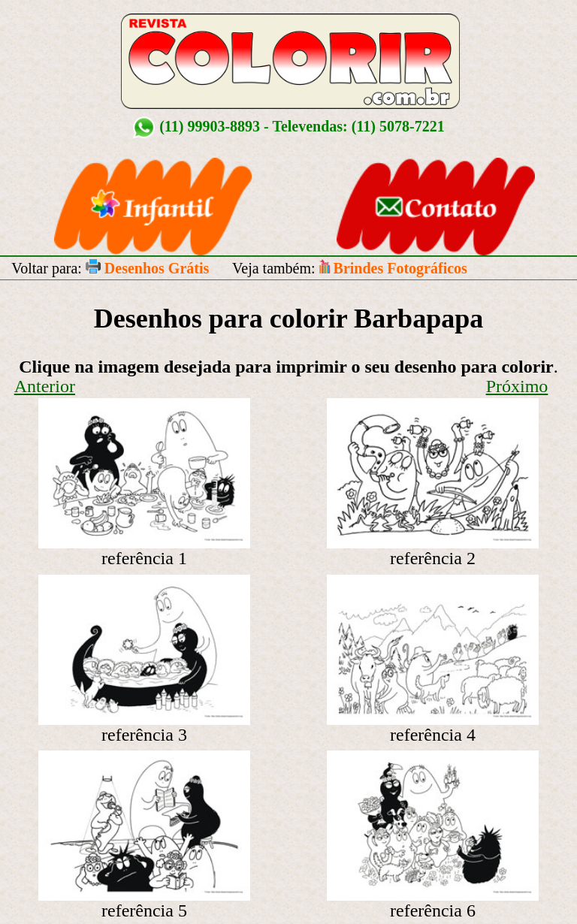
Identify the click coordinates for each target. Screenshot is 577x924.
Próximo (517, 386)
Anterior (45, 386)
